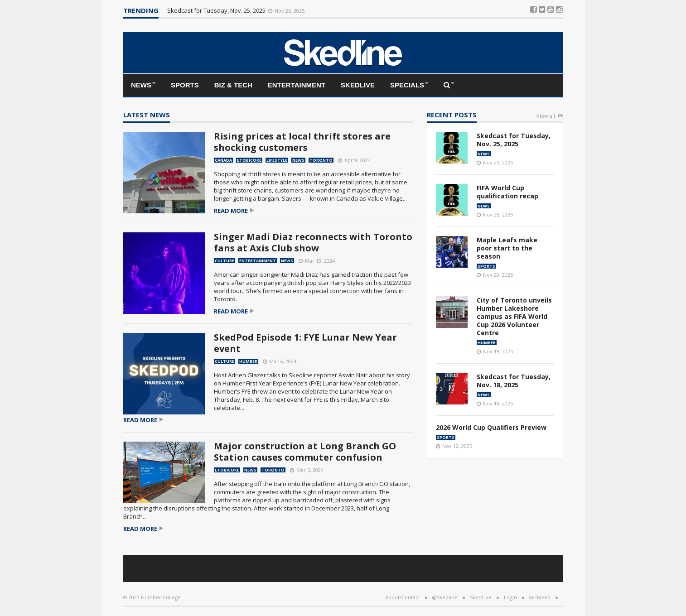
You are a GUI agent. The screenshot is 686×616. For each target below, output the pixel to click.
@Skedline (445, 597)
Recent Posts (452, 115)
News (141, 85)
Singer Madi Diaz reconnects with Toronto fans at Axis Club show (313, 242)
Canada (223, 160)
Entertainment (297, 85)
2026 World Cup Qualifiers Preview (491, 427)
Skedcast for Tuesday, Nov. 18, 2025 (514, 381)
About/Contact (403, 597)
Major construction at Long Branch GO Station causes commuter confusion (305, 452)
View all (546, 116)
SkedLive (358, 85)
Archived (540, 597)
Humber (248, 361)
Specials (407, 85)
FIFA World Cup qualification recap (507, 192)
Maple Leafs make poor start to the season (507, 248)
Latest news (147, 115)
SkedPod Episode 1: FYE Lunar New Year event (305, 343)
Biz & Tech (233, 85)
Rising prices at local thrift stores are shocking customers (302, 142)
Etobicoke (249, 160)
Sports (185, 85)
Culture (225, 261)
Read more (231, 211)
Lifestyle (277, 160)
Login (510, 597)
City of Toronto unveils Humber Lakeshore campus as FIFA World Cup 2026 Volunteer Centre (514, 316)
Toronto (321, 160)
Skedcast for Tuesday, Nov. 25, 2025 (217, 10)
